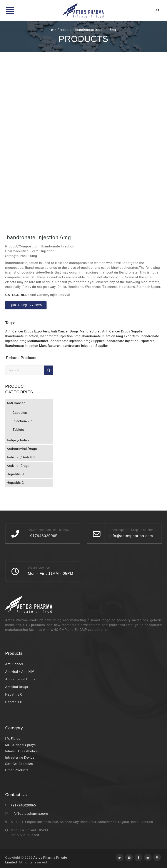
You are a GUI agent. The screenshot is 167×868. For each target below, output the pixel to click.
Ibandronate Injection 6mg (60, 336)
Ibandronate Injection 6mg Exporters (110, 336)
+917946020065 (23, 805)
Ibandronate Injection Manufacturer (33, 346)
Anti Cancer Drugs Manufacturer (76, 331)
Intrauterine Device (20, 758)
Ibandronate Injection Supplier (85, 346)
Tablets (18, 430)
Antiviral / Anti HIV (21, 457)
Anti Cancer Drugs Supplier (123, 331)
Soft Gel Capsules (19, 764)
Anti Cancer (39, 295)
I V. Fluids (13, 739)
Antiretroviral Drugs (22, 449)
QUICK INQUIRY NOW (26, 305)
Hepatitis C (15, 483)
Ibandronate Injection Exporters (130, 341)
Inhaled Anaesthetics (22, 751)
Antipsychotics (18, 440)
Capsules (20, 413)
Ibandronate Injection (22, 336)
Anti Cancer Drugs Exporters (27, 331)
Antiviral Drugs (18, 466)
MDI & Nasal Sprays (20, 745)
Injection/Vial (60, 295)
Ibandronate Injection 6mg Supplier (77, 341)
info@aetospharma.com (29, 814)
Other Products (17, 770)
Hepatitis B (15, 474)
